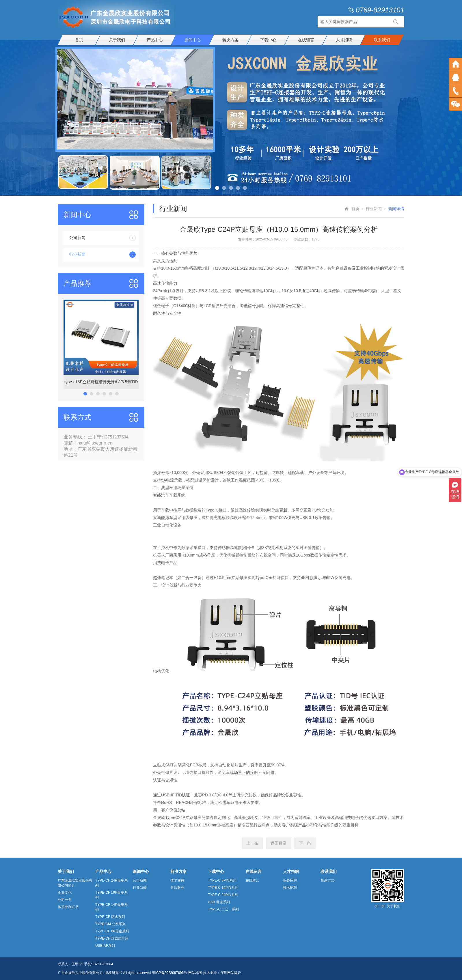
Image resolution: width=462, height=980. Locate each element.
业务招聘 (290, 880)
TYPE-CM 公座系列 (110, 924)
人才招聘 (344, 40)
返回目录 (279, 843)
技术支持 (177, 880)
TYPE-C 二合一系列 (223, 909)
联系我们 (382, 40)
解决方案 (230, 40)
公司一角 (65, 900)
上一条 (252, 843)
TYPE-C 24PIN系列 (223, 895)
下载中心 (268, 40)
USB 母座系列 (219, 902)
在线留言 (306, 40)
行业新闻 (103, 255)
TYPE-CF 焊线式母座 (112, 938)
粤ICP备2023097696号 (170, 973)
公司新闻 (103, 238)
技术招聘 (290, 888)
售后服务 (177, 888)
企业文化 (65, 893)
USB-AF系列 (105, 946)
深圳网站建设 (231, 973)
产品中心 (155, 40)
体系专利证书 (68, 907)
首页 (79, 40)
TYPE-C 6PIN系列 (222, 880)
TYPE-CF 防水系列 (110, 917)
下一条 (305, 843)
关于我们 (117, 40)
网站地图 (195, 973)
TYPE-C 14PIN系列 (223, 888)
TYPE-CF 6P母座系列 (112, 931)
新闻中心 (193, 40)
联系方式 (327, 880)
